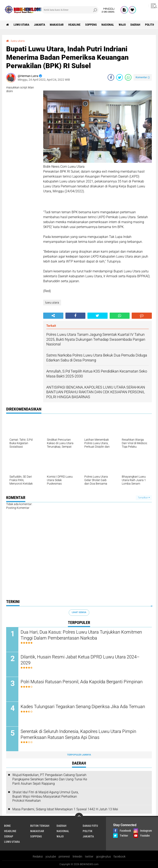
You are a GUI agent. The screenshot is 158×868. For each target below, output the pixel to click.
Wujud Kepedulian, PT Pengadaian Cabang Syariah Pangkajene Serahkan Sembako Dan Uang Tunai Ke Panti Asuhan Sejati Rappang (50, 779)
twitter (89, 857)
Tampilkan (144, 498)
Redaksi (38, 857)
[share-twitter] (120, 77)
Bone (7, 826)
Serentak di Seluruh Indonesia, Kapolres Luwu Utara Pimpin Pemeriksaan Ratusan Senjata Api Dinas (78, 734)
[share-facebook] (111, 77)
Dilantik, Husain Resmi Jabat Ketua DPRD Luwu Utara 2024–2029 (80, 660)
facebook (120, 857)
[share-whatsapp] (128, 77)
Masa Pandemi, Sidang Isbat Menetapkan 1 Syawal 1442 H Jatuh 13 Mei (65, 809)
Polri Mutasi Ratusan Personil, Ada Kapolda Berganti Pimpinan (82, 682)
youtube (51, 857)
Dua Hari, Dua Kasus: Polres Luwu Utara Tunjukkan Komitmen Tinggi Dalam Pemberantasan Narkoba (81, 635)
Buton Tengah (40, 826)
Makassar (57, 25)
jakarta (39, 25)
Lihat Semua (79, 612)
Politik (150, 25)
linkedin (77, 857)
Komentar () (143, 77)
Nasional (108, 25)
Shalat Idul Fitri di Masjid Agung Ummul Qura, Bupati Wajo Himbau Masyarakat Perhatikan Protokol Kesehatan (45, 796)
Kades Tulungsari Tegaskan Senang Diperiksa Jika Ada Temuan (83, 707)
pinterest (64, 857)
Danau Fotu (90, 826)
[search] (70, 10)
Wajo (122, 25)
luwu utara (21, 25)
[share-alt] (53, 316)
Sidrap (9, 836)
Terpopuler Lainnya (79, 755)
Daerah (135, 25)
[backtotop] (79, 817)
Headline (74, 25)
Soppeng (91, 25)
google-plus (103, 857)
